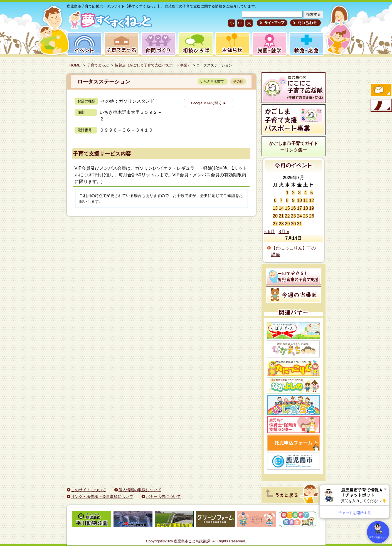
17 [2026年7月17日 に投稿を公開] (299, 208)
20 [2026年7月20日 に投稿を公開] (275, 216)
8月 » (284, 232)
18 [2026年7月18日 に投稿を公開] (305, 208)
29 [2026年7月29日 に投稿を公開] (287, 224)
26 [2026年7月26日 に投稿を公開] (312, 216)
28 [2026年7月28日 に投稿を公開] (281, 224)
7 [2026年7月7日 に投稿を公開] (281, 200)
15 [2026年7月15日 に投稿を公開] (287, 208)
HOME (75, 65)
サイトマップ (272, 23)
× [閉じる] (385, 489)
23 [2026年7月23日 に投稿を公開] (294, 216)
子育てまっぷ (120, 44)
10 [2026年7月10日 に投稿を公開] (299, 200)
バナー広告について (163, 496)
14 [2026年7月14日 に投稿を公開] (281, 208)
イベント (83, 44)
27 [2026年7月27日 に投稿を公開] (275, 224)
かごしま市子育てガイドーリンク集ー (294, 147)
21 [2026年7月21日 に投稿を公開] (281, 216)
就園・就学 (268, 44)
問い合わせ (305, 23)
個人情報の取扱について (140, 490)
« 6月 (270, 232)
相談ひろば (195, 44)
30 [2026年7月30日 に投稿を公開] (294, 224)
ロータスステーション (104, 82)
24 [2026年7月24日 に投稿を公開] (299, 216)
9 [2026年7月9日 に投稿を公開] (293, 200)
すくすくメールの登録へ (381, 90)
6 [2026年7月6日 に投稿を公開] (275, 200)
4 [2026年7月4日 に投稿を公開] (306, 193)
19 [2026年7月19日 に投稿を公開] (312, 208)
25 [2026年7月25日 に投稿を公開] (305, 216)
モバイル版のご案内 (381, 106)
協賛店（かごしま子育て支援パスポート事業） (153, 65)
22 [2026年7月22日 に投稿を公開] (287, 216)
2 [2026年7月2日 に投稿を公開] (293, 193)
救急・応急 (306, 44)
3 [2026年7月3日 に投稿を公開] (299, 193)
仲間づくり (158, 44)
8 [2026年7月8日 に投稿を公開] (287, 200)
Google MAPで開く (208, 103)
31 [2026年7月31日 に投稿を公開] (299, 224)
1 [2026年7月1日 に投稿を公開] (287, 193)
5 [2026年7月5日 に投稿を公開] (311, 193)
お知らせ (231, 44)
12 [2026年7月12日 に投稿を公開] (312, 200)
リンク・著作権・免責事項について (102, 496)
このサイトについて (88, 490)
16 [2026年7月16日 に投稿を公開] (294, 208)
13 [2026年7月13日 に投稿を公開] (275, 208)
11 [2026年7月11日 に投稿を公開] (305, 200)
